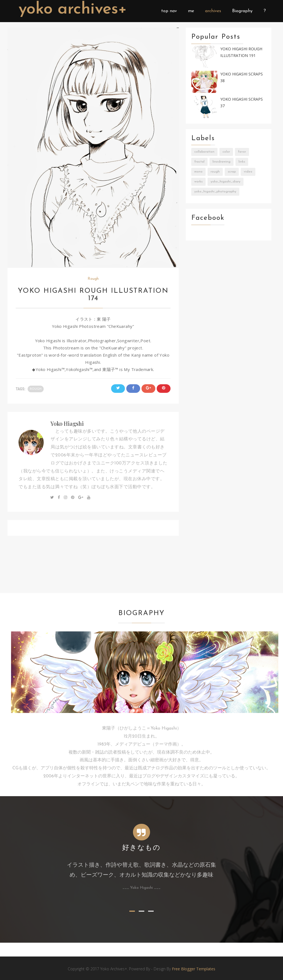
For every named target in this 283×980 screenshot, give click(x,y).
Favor (242, 152)
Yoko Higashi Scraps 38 (242, 77)
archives (213, 11)
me (191, 11)
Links (242, 162)
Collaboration (204, 152)
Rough (93, 279)
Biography (242, 11)
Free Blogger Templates (194, 969)
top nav (169, 11)
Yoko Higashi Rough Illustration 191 (241, 52)
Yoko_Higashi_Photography (215, 192)
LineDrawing (222, 162)
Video (248, 172)
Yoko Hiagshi (67, 423)
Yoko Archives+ (74, 9)
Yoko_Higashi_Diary (226, 182)
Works (198, 182)
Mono (198, 172)
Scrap (232, 172)
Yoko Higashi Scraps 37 (242, 103)
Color (226, 152)
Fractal (199, 162)
